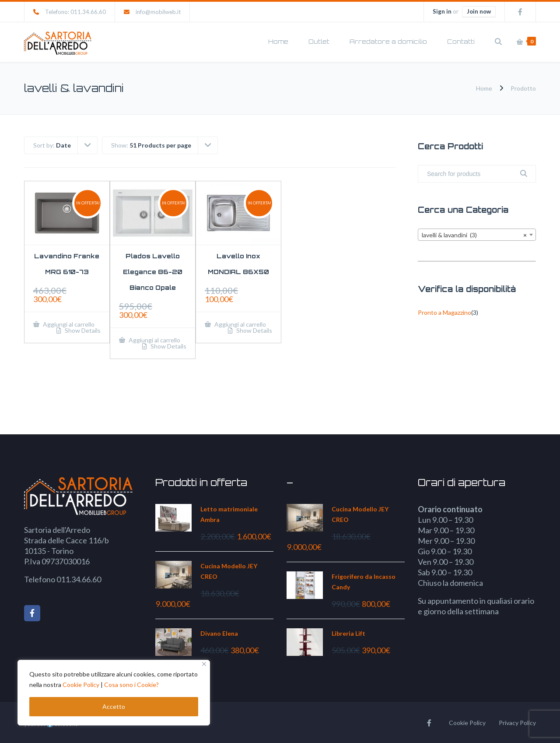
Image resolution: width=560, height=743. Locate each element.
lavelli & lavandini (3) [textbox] (474, 235)
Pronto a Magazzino (444, 312)
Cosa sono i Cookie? (131, 685)
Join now (479, 11)
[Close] (204, 664)
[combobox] (477, 235)
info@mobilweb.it (158, 12)
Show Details (82, 331)
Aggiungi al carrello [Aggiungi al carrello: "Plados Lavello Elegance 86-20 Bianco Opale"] (154, 340)
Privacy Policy (517, 723)
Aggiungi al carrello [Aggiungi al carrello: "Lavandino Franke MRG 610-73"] (68, 324)
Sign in (442, 11)
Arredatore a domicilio (388, 41)
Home (278, 41)
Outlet (319, 41)
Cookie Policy (81, 685)
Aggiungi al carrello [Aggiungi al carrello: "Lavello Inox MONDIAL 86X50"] (240, 324)
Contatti (461, 41)
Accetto (114, 706)
